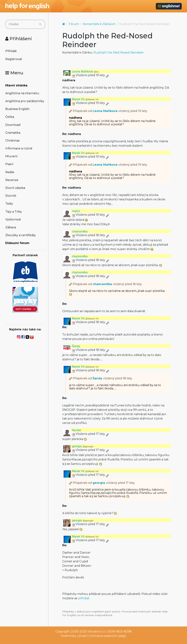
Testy (9, 204)
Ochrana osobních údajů (108, 636)
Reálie (10, 172)
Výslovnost (13, 219)
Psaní (9, 164)
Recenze (12, 180)
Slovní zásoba (15, 188)
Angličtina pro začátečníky (25, 101)
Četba (10, 117)
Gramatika (13, 133)
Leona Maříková (85, 72)
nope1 (76, 211)
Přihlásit (11, 51)
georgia (83, 446)
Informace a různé (19, 148)
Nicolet (76, 430)
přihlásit (84, 598)
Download (13, 125)
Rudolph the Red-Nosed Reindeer (119, 53)
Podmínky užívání (74, 636)
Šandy (76, 346)
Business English (17, 109)
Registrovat (14, 59)
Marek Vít (85, 99)
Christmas (12, 141)
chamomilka (80, 232)
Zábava (11, 227)
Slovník (11, 196)
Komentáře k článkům (99, 24)
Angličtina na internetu (22, 93)
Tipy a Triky (14, 212)
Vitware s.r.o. (97, 631)
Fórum (74, 24)
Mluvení (11, 156)
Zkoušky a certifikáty (21, 235)
